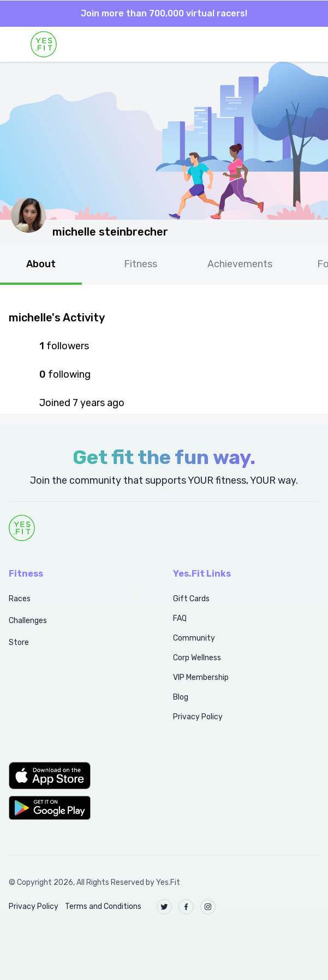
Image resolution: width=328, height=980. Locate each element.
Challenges (28, 621)
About (41, 264)
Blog (181, 697)
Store (19, 642)
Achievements (240, 264)
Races (20, 599)
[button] (79, 776)
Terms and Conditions (103, 906)
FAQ (180, 618)
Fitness (141, 264)
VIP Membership (201, 677)
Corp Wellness (197, 658)
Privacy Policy (198, 717)
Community (194, 638)
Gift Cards (191, 599)
